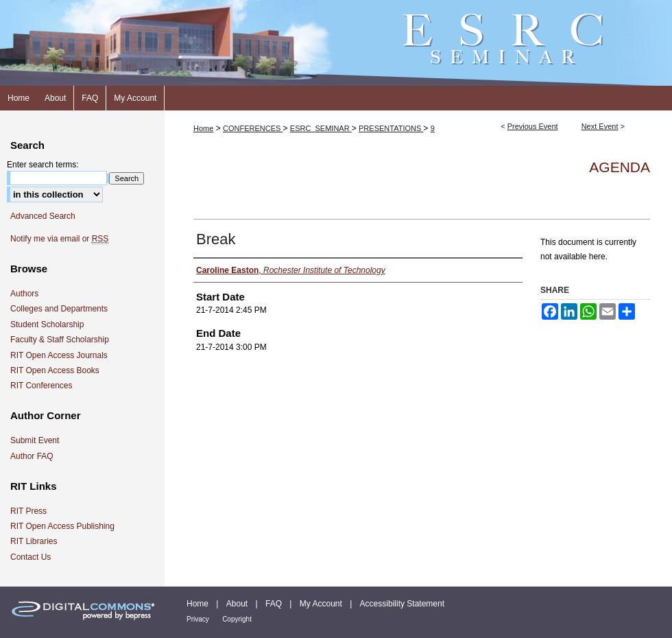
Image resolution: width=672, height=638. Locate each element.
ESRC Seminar (336, 43)
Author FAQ (32, 456)
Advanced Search (43, 216)
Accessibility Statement (402, 604)
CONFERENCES (253, 128)
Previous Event (533, 126)
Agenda (620, 167)
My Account (321, 604)
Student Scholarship (47, 324)
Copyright (237, 619)
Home (203, 128)
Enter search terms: (43, 165)
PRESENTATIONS (391, 128)
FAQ (274, 604)
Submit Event (35, 440)
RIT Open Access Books (55, 370)
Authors (24, 294)
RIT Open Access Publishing (62, 526)
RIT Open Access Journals (59, 355)
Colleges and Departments (59, 309)
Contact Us (31, 557)
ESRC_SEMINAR (321, 128)
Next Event (600, 126)
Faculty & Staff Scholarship (60, 340)
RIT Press (28, 511)
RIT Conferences (41, 386)
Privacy (198, 619)
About (237, 604)
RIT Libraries (34, 541)
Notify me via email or (59, 239)
